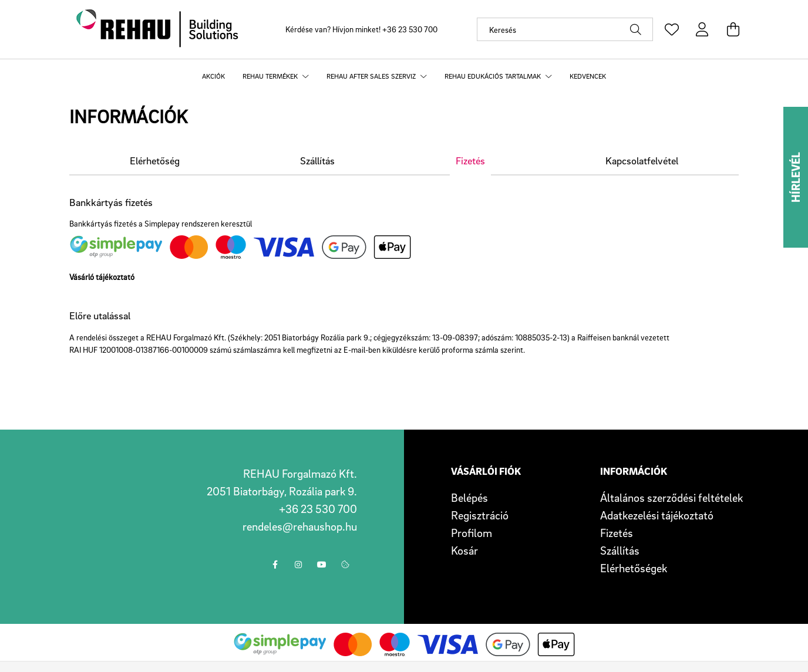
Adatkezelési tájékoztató (657, 515)
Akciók (213, 76)
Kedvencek (588, 76)
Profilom (472, 533)
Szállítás (620, 551)
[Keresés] (565, 29)
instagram (298, 565)
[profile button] (702, 29)
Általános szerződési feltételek (671, 498)
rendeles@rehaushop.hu (300, 526)
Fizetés (617, 533)
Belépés (469, 498)
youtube (322, 565)
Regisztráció (480, 515)
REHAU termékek (271, 76)
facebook (275, 565)
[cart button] (733, 29)
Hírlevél (796, 177)
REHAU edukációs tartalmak (494, 76)
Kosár (464, 551)
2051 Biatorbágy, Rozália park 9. (282, 491)
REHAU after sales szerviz (372, 76)
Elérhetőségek (634, 568)
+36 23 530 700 (410, 29)
